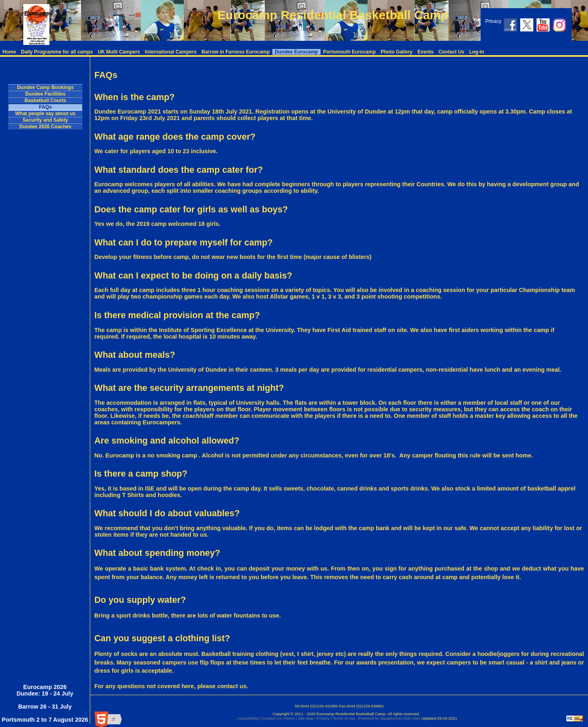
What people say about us (45, 114)
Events (425, 52)
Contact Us (451, 52)
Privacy (493, 21)
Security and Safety (45, 120)
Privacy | (324, 718)
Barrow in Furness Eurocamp (235, 52)
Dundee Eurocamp (296, 52)
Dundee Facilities (46, 94)
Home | (290, 718)
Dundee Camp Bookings (46, 87)
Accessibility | (249, 718)
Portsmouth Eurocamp (349, 52)
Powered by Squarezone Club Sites (389, 718)
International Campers (171, 52)
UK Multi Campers (119, 52)
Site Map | (306, 718)
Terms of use (343, 718)
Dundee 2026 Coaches (45, 127)
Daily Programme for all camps (57, 52)
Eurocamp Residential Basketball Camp (333, 15)
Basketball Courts (45, 100)
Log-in (477, 52)
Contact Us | (272, 718)
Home (9, 52)
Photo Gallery (396, 52)
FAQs (45, 107)
